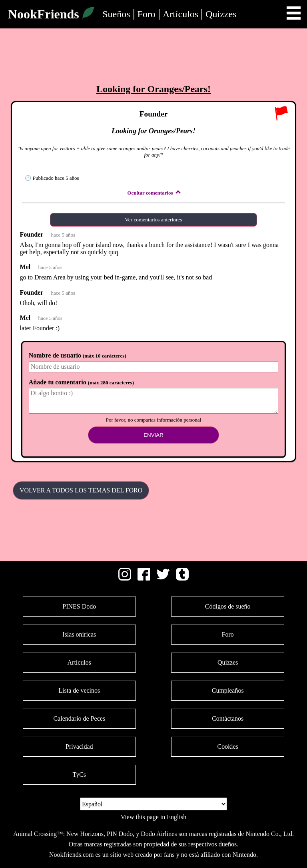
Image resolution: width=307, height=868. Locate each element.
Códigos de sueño (228, 606)
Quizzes (221, 14)
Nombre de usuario (78, 355)
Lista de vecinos (79, 690)
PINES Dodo (79, 606)
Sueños (116, 14)
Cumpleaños (228, 690)
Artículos (180, 14)
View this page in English (153, 817)
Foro (147, 14)
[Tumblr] (182, 578)
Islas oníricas (79, 634)
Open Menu (294, 13)
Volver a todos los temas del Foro (81, 490)
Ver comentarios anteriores (154, 220)
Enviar (153, 435)
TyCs (79, 775)
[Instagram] (125, 578)
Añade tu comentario (81, 382)
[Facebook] (144, 578)
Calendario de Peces (79, 718)
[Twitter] (163, 578)
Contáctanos (228, 718)
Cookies (227, 746)
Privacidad (79, 746)
